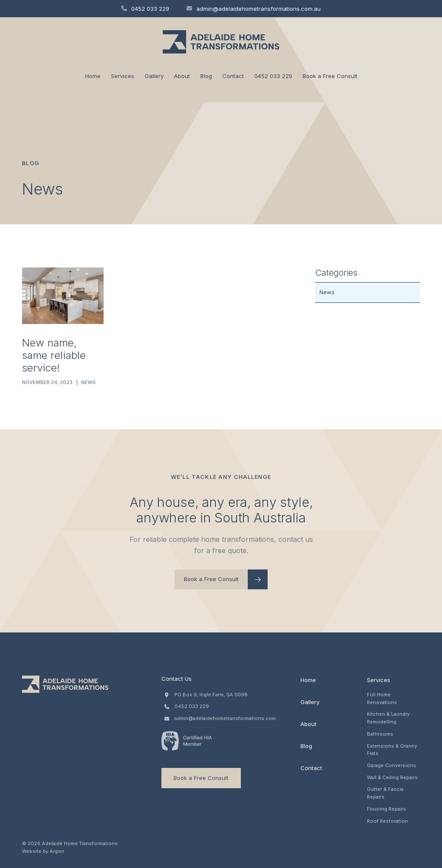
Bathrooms (380, 734)
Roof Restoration (387, 821)
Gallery (154, 76)
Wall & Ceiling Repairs (392, 777)
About (182, 76)
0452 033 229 (145, 9)
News (88, 382)
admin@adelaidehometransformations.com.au (254, 9)
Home (93, 76)
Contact (233, 76)
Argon (57, 851)
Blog (206, 76)
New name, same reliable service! (54, 355)
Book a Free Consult (330, 76)
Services (123, 76)
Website (32, 851)
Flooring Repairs (387, 809)
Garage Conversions (391, 765)
